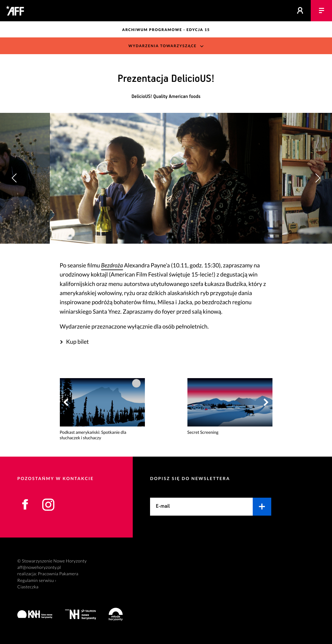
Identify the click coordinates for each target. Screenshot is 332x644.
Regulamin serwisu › (37, 581)
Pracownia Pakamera (58, 574)
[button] (318, 178)
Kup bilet (77, 342)
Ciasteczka (28, 587)
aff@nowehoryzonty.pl (39, 567)
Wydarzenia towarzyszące (163, 46)
